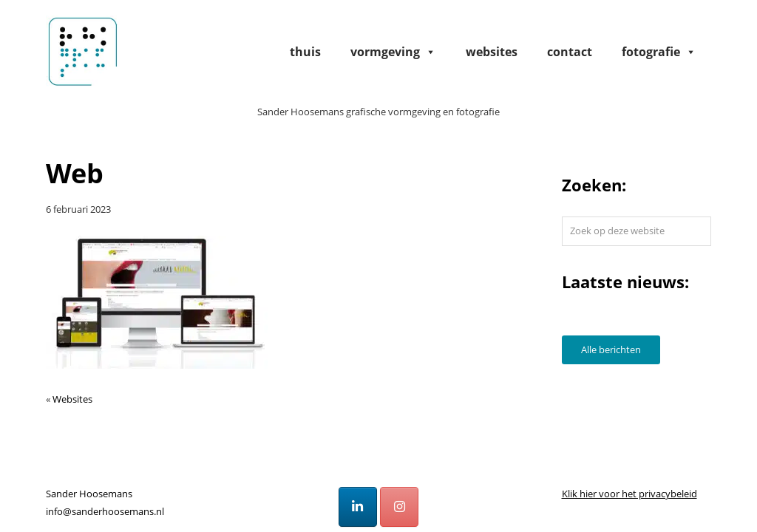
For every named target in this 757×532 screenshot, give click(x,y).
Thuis (305, 52)
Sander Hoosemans (83, 51)
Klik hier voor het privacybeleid (629, 494)
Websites (492, 52)
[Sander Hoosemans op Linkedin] (358, 507)
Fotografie (659, 52)
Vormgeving (393, 52)
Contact (570, 52)
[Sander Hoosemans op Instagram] (399, 507)
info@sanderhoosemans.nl (105, 511)
